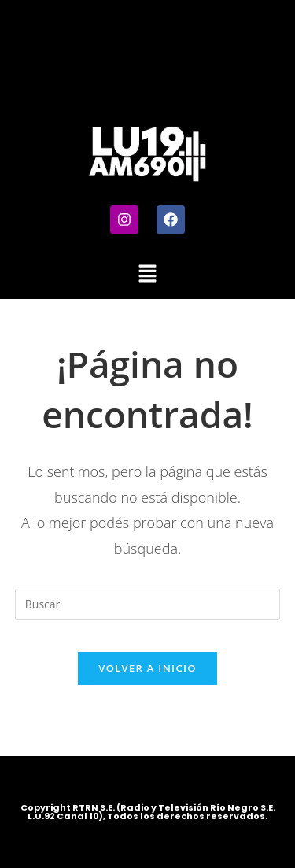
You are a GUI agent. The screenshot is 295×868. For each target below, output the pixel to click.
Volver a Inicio (147, 668)
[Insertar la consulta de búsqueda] (148, 604)
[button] (147, 274)
